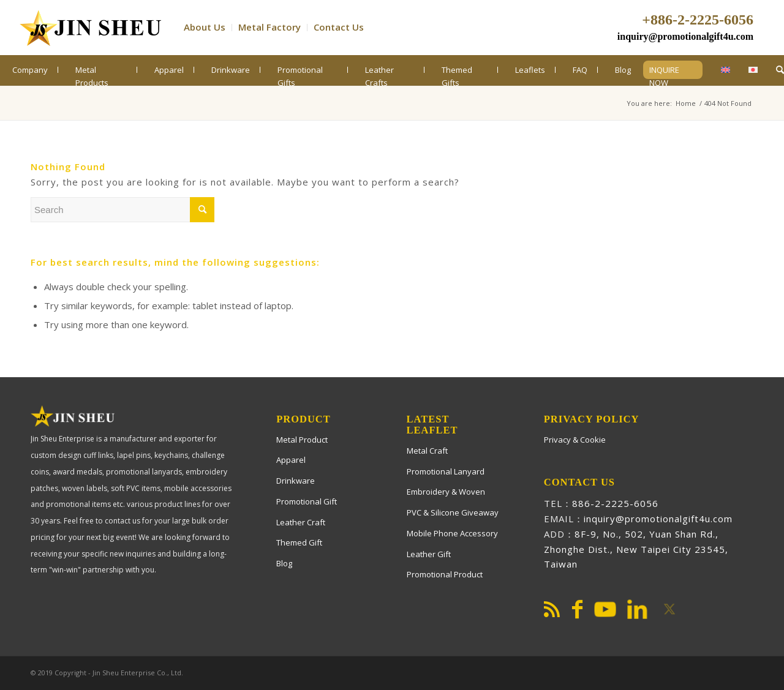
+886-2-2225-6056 (698, 20)
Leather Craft (301, 522)
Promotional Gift (307, 501)
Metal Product (302, 440)
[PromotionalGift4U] (90, 28)
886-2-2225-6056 (615, 503)
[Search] (780, 69)
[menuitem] (208, 28)
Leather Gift (429, 554)
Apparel (291, 460)
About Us (205, 27)
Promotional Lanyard (446, 471)
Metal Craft (427, 451)
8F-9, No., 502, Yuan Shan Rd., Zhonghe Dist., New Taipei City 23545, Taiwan (636, 549)
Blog (284, 563)
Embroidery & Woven (446, 492)
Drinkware (296, 481)
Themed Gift (299, 542)
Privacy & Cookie (575, 440)
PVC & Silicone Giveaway (453, 512)
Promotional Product (445, 574)
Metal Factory (269, 27)
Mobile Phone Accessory (452, 533)
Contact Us (339, 27)
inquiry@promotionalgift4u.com (685, 36)
